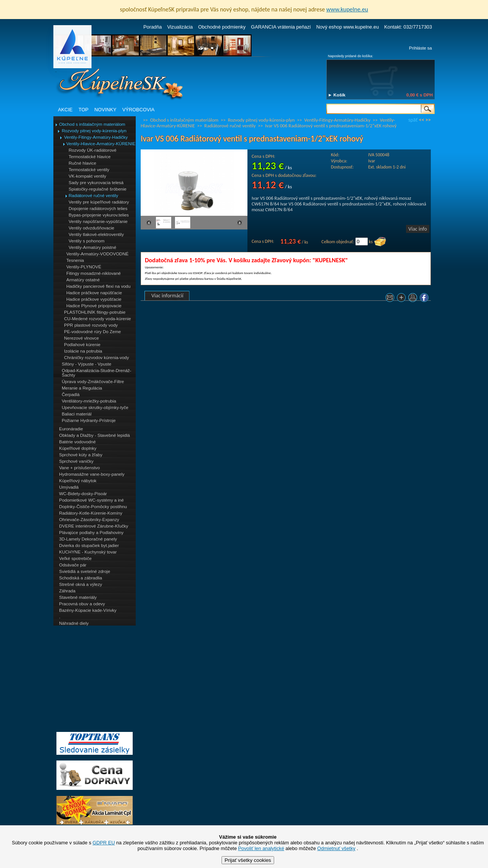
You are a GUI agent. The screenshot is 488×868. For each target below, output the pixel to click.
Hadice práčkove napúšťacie (94, 293)
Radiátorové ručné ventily (93, 196)
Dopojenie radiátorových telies (98, 209)
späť (413, 120)
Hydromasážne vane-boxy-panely (92, 474)
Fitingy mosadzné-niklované (94, 273)
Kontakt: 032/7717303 (408, 27)
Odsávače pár (73, 565)
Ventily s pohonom (87, 241)
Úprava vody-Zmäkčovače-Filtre (93, 382)
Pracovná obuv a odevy (82, 604)
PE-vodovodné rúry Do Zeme (92, 332)
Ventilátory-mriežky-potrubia (89, 401)
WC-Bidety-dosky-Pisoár (83, 494)
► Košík (337, 95)
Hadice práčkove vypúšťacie (94, 299)
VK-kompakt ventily (87, 176)
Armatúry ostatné (83, 280)
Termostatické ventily (89, 170)
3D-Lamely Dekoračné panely (88, 539)
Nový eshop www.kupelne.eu (347, 27)
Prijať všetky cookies (248, 860)
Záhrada (67, 591)
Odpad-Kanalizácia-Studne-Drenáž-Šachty (96, 373)
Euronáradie (71, 429)
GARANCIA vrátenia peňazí (281, 27)
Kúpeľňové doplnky (78, 448)
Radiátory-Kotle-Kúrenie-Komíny (91, 513)
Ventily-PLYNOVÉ (84, 267)
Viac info (418, 229)
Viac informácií (167, 296)
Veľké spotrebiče (75, 558)
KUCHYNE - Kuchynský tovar (88, 552)
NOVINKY (106, 110)
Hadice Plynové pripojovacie (94, 306)
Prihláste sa (421, 48)
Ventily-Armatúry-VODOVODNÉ (97, 254)
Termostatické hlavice (90, 157)
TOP (83, 110)
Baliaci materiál (77, 414)
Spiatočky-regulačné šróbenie (98, 189)
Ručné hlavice (82, 163)
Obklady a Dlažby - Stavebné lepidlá (95, 435)
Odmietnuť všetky (336, 848)
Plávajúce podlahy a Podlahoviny (91, 533)
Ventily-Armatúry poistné (92, 247)
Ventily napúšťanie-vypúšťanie (98, 221)
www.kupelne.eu (347, 9)
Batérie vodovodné (77, 442)
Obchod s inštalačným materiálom (92, 124)
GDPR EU (104, 843)
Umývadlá (69, 487)
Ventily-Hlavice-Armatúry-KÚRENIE (101, 144)
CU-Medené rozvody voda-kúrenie (97, 319)
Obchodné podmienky (222, 27)
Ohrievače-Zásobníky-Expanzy (89, 520)
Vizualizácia (180, 27)
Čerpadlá (71, 395)
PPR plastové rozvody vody (91, 325)
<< (422, 120)
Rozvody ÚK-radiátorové (92, 150)
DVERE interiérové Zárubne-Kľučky (94, 526)
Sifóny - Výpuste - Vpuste (87, 364)
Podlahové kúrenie (82, 345)
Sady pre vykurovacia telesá (96, 183)
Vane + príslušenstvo (79, 468)
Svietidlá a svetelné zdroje (85, 571)
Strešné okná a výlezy (81, 584)
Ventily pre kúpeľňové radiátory (99, 202)
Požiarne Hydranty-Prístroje (89, 420)
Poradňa (152, 27)
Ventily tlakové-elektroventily (96, 234)
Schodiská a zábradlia (81, 578)
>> (428, 120)
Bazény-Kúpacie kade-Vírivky (88, 610)
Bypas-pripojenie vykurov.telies (99, 215)
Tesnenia (75, 260)
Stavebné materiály (78, 597)
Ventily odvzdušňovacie (91, 228)
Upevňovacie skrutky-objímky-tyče (95, 408)
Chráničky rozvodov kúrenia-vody (96, 358)
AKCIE (65, 110)
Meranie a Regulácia (82, 388)
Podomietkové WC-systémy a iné (91, 500)
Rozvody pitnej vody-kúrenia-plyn (94, 131)
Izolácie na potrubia (83, 351)
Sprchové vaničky (76, 461)
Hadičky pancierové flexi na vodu (98, 286)
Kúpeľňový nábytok (78, 481)
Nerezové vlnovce (82, 338)
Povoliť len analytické (261, 848)
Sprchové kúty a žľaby (81, 455)
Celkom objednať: (338, 242)
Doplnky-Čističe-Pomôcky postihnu (93, 507)
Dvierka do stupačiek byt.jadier (89, 546)
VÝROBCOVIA (139, 110)
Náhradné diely (74, 623)
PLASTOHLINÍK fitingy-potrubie (95, 312)
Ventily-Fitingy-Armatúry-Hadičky (96, 137)
